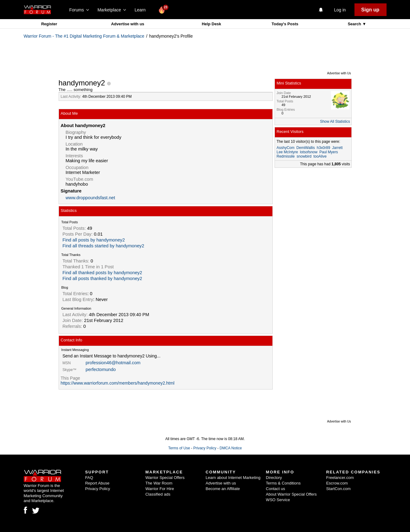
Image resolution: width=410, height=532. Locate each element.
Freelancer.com (340, 478)
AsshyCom (286, 148)
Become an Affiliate (223, 489)
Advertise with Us (339, 73)
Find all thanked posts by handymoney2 (102, 273)
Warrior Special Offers (165, 478)
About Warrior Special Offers (291, 494)
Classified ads (158, 494)
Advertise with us (128, 24)
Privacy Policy (205, 448)
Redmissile (286, 156)
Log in (340, 10)
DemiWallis (306, 148)
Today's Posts (285, 24)
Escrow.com (337, 483)
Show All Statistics (335, 122)
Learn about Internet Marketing (233, 478)
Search (355, 24)
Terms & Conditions (283, 483)
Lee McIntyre (287, 152)
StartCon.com (338, 489)
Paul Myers (329, 152)
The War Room (159, 483)
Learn (142, 10)
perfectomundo (101, 369)
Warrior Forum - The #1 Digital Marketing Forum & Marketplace (84, 36)
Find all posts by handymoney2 (94, 240)
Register (49, 24)
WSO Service (278, 500)
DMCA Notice (231, 448)
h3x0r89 (323, 148)
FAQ (89, 478)
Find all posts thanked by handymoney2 (102, 278)
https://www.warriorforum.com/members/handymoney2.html (118, 383)
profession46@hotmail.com (113, 363)
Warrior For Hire (160, 489)
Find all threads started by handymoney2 (104, 246)
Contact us (275, 489)
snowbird (304, 156)
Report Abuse (97, 483)
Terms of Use (179, 448)
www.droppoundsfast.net (91, 198)
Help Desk (211, 24)
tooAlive (320, 156)
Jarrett (337, 148)
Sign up (370, 10)
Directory (274, 478)
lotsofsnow (309, 152)
